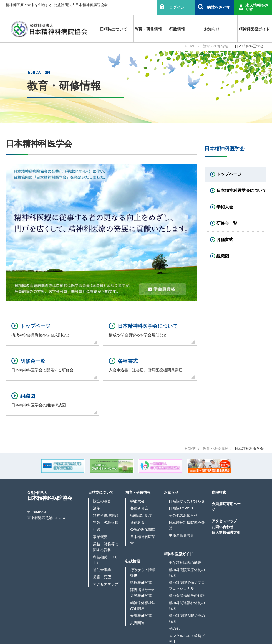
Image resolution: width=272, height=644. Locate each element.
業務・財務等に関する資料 (106, 547)
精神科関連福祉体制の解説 (187, 606)
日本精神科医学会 (143, 540)
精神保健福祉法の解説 (187, 596)
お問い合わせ (223, 527)
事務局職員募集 (181, 535)
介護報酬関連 (141, 616)
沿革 (97, 508)
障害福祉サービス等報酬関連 (143, 593)
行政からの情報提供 (143, 573)
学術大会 (137, 501)
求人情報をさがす (257, 7)
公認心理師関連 (143, 530)
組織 (97, 530)
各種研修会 (139, 508)
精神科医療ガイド (178, 554)
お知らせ (171, 492)
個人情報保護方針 (226, 532)
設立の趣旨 (102, 501)
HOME (190, 46)
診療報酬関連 (141, 583)
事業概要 (100, 537)
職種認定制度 (141, 515)
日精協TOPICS (181, 508)
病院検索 (219, 492)
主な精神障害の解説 (185, 563)
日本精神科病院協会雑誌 (187, 526)
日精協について (101, 492)
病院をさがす (219, 7)
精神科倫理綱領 (106, 515)
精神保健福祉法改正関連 (143, 606)
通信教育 (137, 523)
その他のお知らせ (183, 515)
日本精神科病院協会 (50, 496)
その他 (174, 629)
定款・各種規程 (106, 523)
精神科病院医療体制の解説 (187, 573)
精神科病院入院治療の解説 (187, 618)
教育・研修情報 (215, 46)
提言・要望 (102, 577)
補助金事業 (102, 570)
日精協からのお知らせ (187, 501)
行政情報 (133, 561)
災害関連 (137, 623)
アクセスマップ (106, 584)
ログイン (177, 7)
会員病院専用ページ (226, 507)
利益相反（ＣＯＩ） (106, 560)
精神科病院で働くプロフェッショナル (187, 585)
